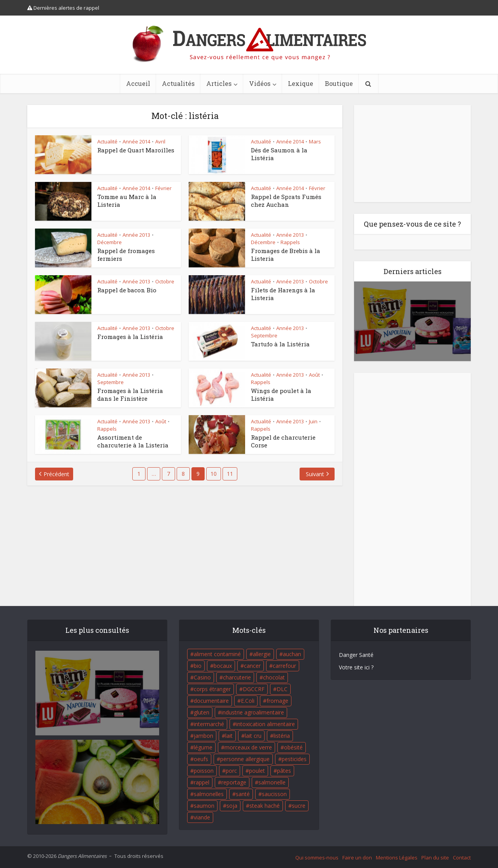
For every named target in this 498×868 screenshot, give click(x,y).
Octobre (165, 281)
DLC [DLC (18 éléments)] (282, 689)
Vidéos (260, 83)
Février (163, 188)
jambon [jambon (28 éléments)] (203, 736)
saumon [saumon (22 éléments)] (204, 806)
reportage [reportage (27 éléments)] (234, 782)
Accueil (138, 83)
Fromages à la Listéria (130, 337)
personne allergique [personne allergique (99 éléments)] (245, 759)
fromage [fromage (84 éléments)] (277, 701)
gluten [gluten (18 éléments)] (202, 712)
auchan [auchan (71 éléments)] (292, 654)
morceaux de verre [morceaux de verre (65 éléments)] (248, 747)
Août (314, 375)
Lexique (301, 83)
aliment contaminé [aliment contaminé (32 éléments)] (217, 654)
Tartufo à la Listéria (280, 344)
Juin (313, 421)
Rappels (290, 242)
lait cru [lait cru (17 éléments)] (253, 736)
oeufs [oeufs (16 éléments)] (201, 759)
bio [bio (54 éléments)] (198, 666)
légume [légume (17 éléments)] (203, 747)
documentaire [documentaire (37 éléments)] (211, 701)
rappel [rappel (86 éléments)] (202, 782)
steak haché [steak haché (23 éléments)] (265, 806)
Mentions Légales (397, 858)
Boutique (339, 83)
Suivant (315, 474)
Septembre (264, 335)
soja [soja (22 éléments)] (232, 806)
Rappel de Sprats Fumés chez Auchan (286, 201)
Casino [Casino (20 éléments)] (202, 677)
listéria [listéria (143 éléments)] (282, 736)
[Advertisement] (412, 154)
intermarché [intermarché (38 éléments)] (209, 724)
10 (214, 474)
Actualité (107, 141)
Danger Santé (356, 655)
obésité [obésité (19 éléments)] (293, 747)
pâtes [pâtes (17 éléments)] (284, 771)
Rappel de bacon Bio (127, 290)
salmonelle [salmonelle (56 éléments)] (272, 782)
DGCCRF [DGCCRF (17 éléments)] (254, 689)
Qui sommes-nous (317, 858)
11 (230, 474)
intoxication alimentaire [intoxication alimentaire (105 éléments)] (266, 724)
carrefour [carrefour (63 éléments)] (284, 666)
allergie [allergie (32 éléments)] (262, 654)
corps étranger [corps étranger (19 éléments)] (212, 689)
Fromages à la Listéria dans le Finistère (130, 395)
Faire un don (357, 858)
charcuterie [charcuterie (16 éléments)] (237, 677)
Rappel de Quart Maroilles (136, 150)
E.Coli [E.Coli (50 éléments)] (248, 701)
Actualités (178, 83)
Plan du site (435, 858)
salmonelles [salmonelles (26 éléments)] (209, 794)
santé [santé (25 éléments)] (243, 794)
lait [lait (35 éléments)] (229, 736)
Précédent (56, 474)
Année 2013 (136, 235)
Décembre (110, 242)
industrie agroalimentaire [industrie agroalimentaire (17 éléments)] (253, 712)
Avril (160, 141)
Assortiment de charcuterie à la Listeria (133, 441)
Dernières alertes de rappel (63, 8)
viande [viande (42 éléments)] (202, 817)
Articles (219, 83)
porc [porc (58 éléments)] (231, 771)
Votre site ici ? (356, 667)
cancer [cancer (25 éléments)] (252, 666)
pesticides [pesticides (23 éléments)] (294, 759)
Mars (315, 141)
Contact (462, 858)
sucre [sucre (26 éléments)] (299, 806)
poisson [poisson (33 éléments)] (204, 771)
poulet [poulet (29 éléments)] (257, 771)
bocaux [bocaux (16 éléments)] (223, 666)
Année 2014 (136, 141)
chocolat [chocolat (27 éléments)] (274, 677)
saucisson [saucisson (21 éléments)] (274, 794)
